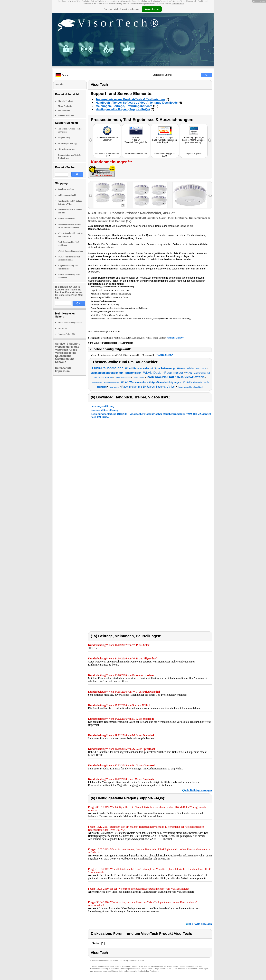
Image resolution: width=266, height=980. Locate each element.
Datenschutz (178, 4)
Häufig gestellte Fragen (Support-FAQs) (123, 109)
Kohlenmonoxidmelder (68, 195)
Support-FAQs (64, 138)
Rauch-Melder (175, 338)
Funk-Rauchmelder (66, 219)
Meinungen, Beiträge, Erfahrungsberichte (124, 106)
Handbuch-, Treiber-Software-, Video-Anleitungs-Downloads (137, 103)
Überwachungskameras (70, 323)
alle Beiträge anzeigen (198, 790)
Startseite (158, 75)
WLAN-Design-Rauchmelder (70, 251)
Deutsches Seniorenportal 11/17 (107, 155)
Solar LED (66, 334)
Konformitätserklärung (104, 410)
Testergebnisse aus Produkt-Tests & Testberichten (130, 99)
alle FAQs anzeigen (200, 924)
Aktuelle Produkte (66, 101)
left (91, 196)
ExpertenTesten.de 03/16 (136, 154)
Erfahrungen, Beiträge (68, 144)
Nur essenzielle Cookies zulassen (121, 9)
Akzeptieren (152, 9)
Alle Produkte (64, 111)
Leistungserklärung (102, 406)
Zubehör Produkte (66, 115)
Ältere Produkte (65, 106)
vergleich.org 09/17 (194, 154)
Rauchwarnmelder (66, 189)
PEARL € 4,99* (165, 355)
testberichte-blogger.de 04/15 (165, 155)
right (210, 196)
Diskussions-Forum (66, 149)
